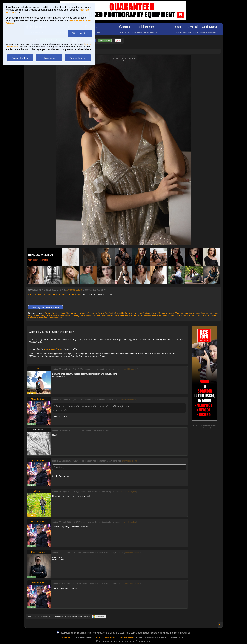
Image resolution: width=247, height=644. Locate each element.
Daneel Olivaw (97, 313)
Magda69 (55, 315)
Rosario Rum (195, 315)
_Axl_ (38, 369)
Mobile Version (68, 637)
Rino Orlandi (182, 315)
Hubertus (179, 313)
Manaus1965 (66, 315)
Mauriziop (91, 315)
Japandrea (205, 313)
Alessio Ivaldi (62, 313)
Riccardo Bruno (74, 290)
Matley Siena (79, 315)
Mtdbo (134, 315)
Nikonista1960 (144, 315)
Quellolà (166, 315)
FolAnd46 (120, 313)
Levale (214, 313)
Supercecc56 (43, 318)
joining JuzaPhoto (53, 349)
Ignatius (188, 313)
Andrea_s (74, 313)
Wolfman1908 (57, 318)
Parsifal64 (156, 315)
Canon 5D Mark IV (37, 295)
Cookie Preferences (126, 637)
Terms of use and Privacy (105, 637)
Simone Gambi (209, 315)
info (209, 428)
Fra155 (128, 313)
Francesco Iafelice (141, 313)
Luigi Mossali (34, 315)
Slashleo (32, 318)
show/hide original (130, 369)
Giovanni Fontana (159, 313)
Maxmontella (113, 315)
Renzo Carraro (38, 552)
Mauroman (101, 315)
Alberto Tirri (50, 313)
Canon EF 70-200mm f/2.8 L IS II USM (64, 295)
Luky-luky (45, 315)
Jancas (196, 313)
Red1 (173, 315)
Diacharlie (110, 313)
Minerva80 (125, 315)
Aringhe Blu (84, 313)
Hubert (171, 313)
